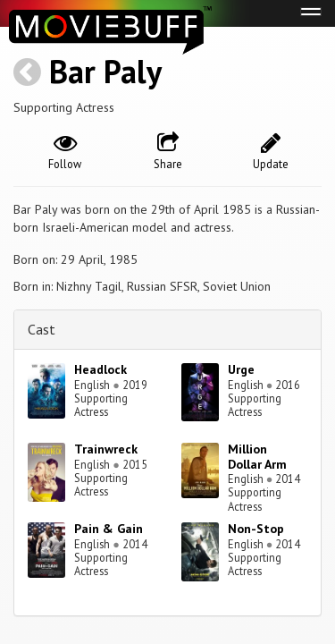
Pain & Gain (109, 529)
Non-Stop (256, 529)
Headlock (100, 369)
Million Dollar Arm (257, 457)
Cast (42, 329)
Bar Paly (105, 71)
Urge (241, 369)
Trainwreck (106, 449)
